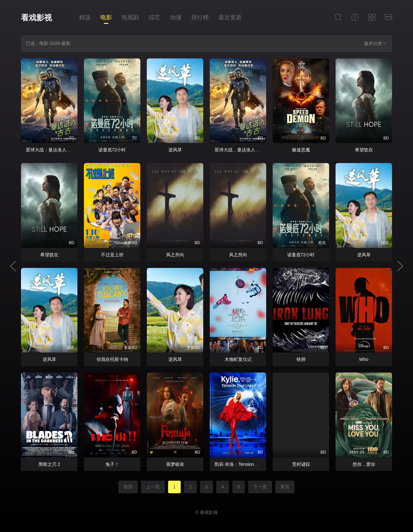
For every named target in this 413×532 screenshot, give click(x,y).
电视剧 (130, 17)
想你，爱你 (364, 464)
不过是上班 (112, 255)
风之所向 (175, 255)
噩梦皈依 (175, 464)
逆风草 (175, 150)
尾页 (285, 487)
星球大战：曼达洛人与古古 (53, 150)
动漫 (176, 17)
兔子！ (112, 464)
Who (364, 359)
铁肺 (301, 359)
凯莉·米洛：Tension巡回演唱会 (246, 464)
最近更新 (230, 17)
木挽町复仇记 (238, 359)
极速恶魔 (301, 150)
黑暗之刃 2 (49, 464)
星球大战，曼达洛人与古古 (242, 150)
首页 (128, 487)
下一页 (260, 487)
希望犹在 (364, 150)
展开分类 (376, 43)
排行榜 (200, 17)
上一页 (153, 487)
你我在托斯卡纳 (112, 359)
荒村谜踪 (301, 464)
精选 (85, 17)
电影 (106, 17)
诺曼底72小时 (112, 150)
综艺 (155, 17)
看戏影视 (36, 18)
